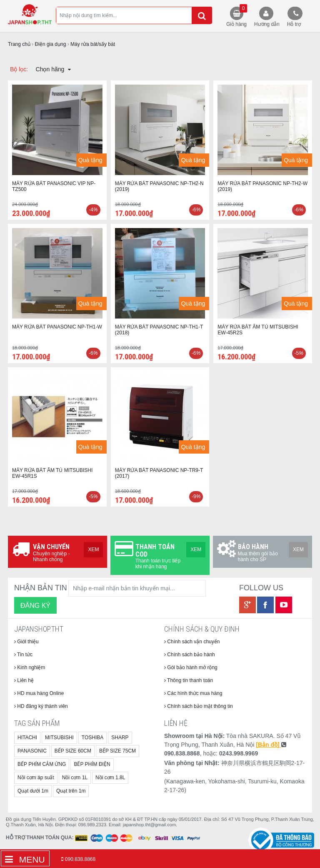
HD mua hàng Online (39, 693)
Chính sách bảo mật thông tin (199, 706)
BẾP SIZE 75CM (117, 751)
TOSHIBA (92, 738)
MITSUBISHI (59, 738)
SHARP (120, 738)
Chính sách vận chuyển (192, 642)
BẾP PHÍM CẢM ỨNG (42, 764)
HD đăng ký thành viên (41, 706)
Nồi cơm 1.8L (110, 778)
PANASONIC (32, 751)
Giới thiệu (26, 642)
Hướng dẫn (267, 24)
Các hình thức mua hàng (193, 693)
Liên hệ (24, 680)
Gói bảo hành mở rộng (191, 667)
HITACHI (27, 738)
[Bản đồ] (268, 745)
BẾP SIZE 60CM (73, 751)
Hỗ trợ (294, 24)
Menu (25, 859)
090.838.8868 (80, 859)
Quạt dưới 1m (33, 791)
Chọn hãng (54, 69)
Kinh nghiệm (30, 667)
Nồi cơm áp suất (36, 778)
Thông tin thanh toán (189, 680)
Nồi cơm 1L (75, 778)
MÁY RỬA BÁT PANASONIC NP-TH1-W (57, 327)
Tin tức (23, 655)
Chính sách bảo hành (190, 655)
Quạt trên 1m (71, 791)
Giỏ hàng (237, 16)
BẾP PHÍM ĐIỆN (92, 764)
